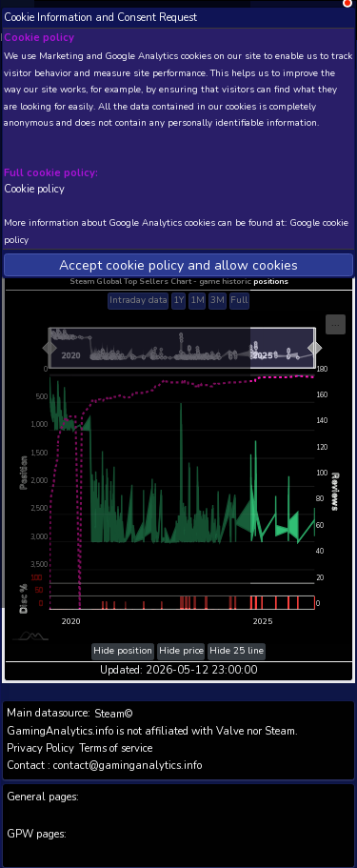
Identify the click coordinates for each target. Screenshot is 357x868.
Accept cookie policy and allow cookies (178, 265)
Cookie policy (34, 189)
